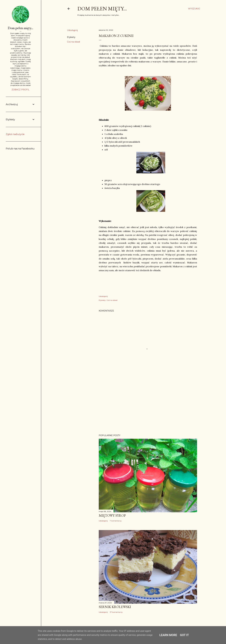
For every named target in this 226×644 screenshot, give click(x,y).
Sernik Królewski (115, 607)
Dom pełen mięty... (102, 9)
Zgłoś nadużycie (15, 134)
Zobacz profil (20, 90)
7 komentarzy (116, 521)
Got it (184, 635)
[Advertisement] (148, 407)
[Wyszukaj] (194, 9)
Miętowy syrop (112, 515)
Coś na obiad (73, 42)
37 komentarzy (116, 612)
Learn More (168, 635)
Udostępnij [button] (72, 30)
